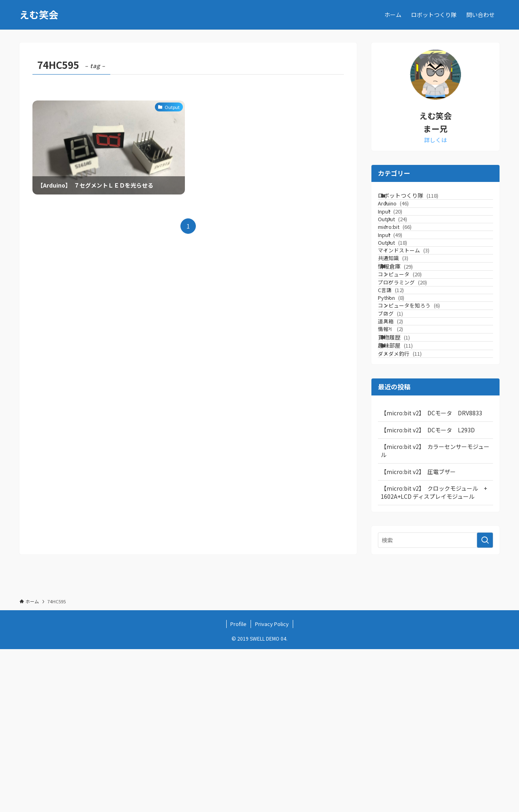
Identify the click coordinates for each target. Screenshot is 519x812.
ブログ (403, 433)
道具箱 (403, 448)
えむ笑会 (39, 15)
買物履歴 (404, 480)
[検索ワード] (435, 703)
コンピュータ (413, 356)
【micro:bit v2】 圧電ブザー (418, 635)
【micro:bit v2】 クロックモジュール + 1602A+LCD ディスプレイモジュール (437, 656)
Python (408, 402)
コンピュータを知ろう (422, 418)
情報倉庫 (405, 340)
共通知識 (406, 324)
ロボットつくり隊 (418, 199)
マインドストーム (417, 308)
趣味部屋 (405, 497)
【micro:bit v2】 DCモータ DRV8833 (431, 576)
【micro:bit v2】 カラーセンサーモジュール (435, 614)
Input (407, 231)
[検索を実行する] (485, 703)
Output (409, 247)
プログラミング (419, 371)
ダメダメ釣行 (413, 513)
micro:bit (408, 262)
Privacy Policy (272, 787)
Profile (238, 787)
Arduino (406, 216)
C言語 (407, 387)
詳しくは (435, 140)
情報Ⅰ (407, 464)
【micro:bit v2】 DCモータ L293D (428, 593)
